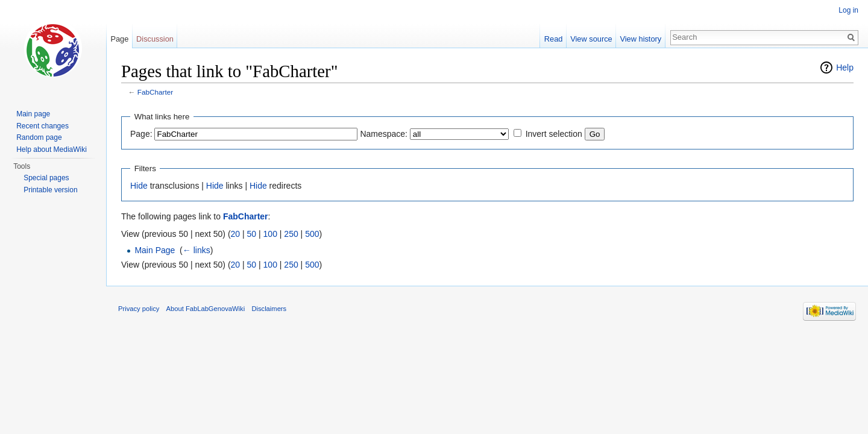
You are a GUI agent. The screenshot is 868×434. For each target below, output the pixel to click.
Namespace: (384, 134)
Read (554, 39)
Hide (139, 186)
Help (845, 68)
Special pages (46, 178)
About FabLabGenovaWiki (206, 309)
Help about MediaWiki (52, 149)
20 (236, 234)
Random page (39, 137)
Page (119, 39)
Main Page (155, 250)
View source (591, 39)
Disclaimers (269, 309)
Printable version (50, 190)
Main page (33, 114)
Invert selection (554, 134)
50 (252, 234)
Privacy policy (139, 309)
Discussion (155, 39)
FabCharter (155, 92)
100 (270, 234)
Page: (141, 134)
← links (197, 250)
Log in (848, 10)
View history (640, 39)
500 (312, 234)
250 (291, 234)
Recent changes (42, 126)
